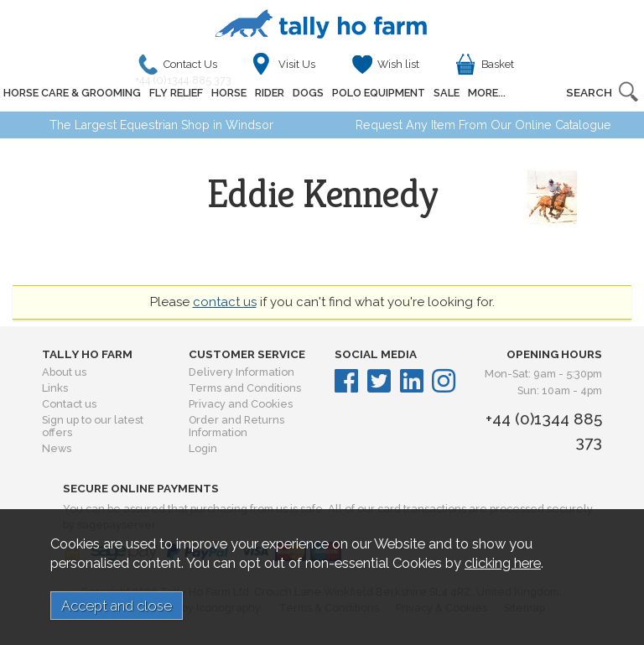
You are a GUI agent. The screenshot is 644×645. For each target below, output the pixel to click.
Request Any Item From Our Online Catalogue (483, 125)
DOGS (308, 93)
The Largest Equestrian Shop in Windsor (161, 125)
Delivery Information (241, 372)
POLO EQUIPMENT (379, 93)
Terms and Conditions (245, 388)
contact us (225, 302)
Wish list (398, 64)
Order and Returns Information (236, 426)
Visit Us (297, 64)
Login (203, 448)
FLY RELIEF (176, 93)
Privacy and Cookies (241, 404)
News (57, 448)
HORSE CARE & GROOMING (72, 93)
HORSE (229, 93)
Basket (498, 64)
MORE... (487, 93)
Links (55, 388)
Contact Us (187, 68)
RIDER (270, 93)
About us (64, 372)
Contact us (69, 404)
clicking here (503, 563)
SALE (447, 93)
